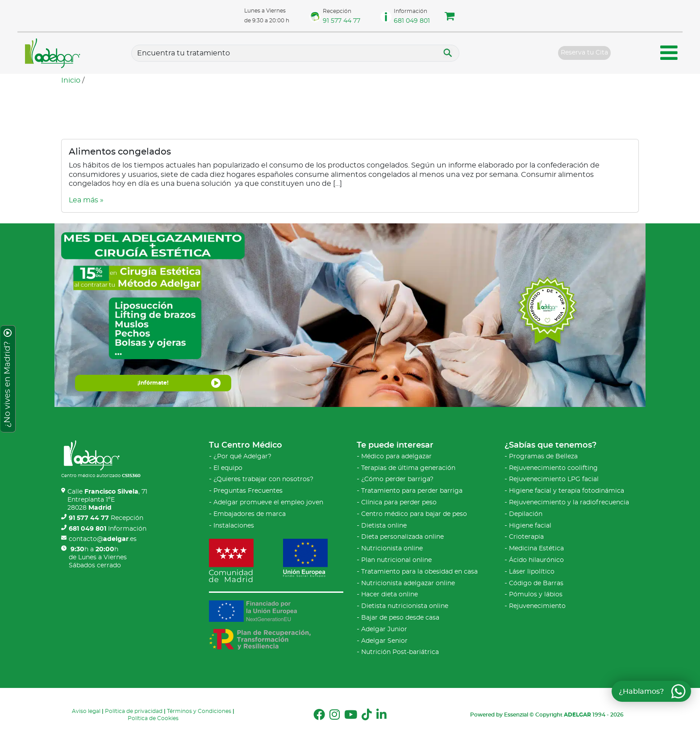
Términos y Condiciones (199, 711)
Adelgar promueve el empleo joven (268, 503)
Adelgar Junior (384, 629)
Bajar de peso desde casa (400, 618)
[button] (450, 17)
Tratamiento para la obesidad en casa (419, 572)
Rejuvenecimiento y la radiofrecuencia (569, 503)
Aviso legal (86, 711)
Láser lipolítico (532, 572)
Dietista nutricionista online (405, 606)
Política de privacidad (134, 711)
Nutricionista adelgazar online (408, 583)
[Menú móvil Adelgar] (669, 54)
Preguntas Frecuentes (248, 491)
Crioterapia (526, 537)
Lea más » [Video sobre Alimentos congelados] (86, 200)
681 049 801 (412, 21)
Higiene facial (530, 526)
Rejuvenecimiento (537, 606)
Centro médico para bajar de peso (414, 514)
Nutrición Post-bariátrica (400, 652)
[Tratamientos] (295, 53)
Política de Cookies (153, 718)
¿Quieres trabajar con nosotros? (263, 479)
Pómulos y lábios (536, 595)
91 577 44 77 (342, 21)
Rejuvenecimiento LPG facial (554, 479)
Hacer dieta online (390, 595)
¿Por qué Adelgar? (242, 457)
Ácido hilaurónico (536, 560)
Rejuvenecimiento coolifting (553, 468)
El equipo (228, 468)
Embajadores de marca (250, 514)
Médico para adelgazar (396, 457)
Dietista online (384, 526)
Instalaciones (234, 526)
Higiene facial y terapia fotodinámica (567, 491)
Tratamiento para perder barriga (412, 491)
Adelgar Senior (384, 641)
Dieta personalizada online (402, 537)
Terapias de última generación (408, 468)
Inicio (71, 80)
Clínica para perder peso (399, 503)
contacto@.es (103, 539)
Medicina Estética (536, 549)
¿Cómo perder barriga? (397, 479)
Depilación (526, 514)
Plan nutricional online (396, 560)
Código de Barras (536, 583)
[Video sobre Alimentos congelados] (350, 152)
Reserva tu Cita (584, 53)
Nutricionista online (392, 549)
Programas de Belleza (543, 457)
